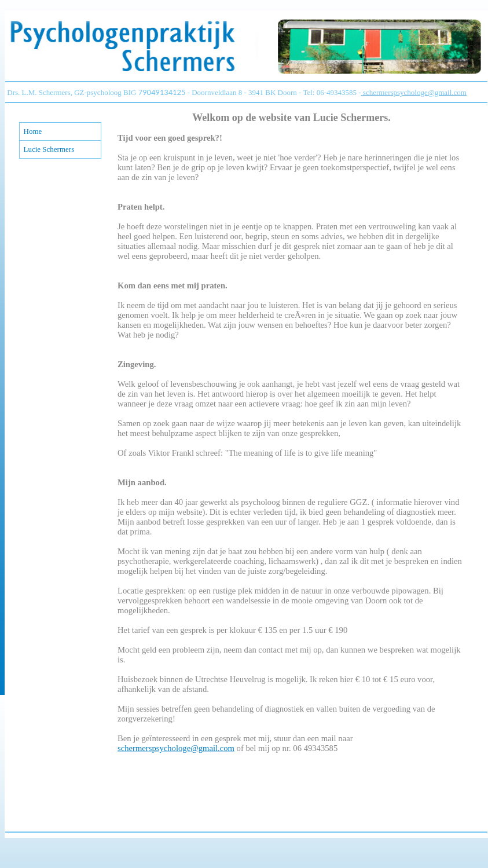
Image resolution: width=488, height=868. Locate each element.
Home (33, 131)
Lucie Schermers (49, 149)
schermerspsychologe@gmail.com (176, 748)
